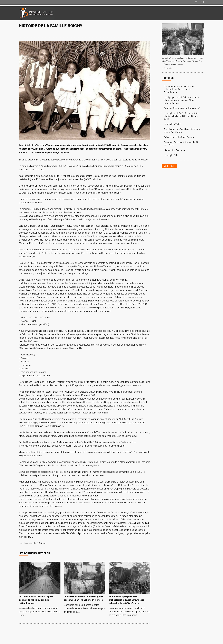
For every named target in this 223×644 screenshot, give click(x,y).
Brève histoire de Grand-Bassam (179, 137)
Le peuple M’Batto (172, 124)
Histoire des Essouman (175, 150)
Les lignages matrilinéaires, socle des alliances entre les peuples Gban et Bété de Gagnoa (181, 100)
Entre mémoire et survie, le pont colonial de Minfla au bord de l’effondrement (179, 89)
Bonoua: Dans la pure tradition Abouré (182, 108)
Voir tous (169, 166)
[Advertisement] (170, 13)
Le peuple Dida (171, 155)
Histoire (168, 78)
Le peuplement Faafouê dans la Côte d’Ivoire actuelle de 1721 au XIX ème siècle (181, 116)
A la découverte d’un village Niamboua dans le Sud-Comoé (182, 130)
